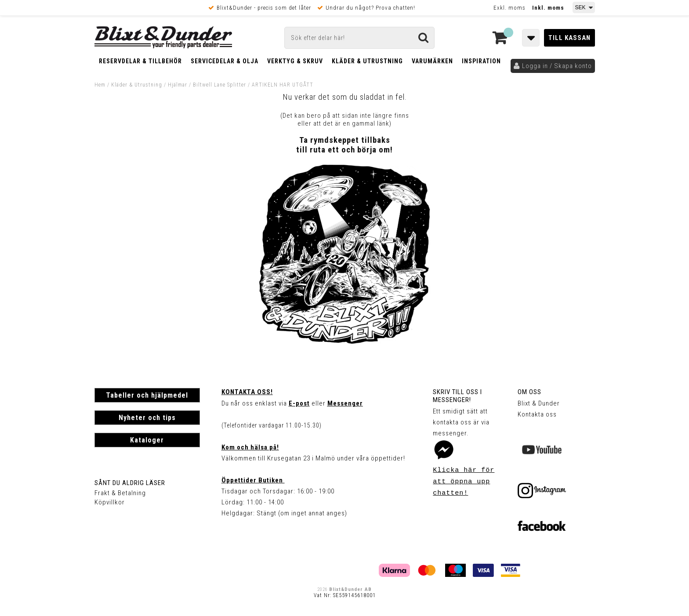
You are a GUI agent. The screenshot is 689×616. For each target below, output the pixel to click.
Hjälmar (178, 85)
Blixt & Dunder (539, 403)
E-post (299, 403)
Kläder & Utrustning (367, 61)
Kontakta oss (537, 414)
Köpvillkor (110, 502)
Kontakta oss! (247, 392)
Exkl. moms (509, 8)
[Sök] (359, 38)
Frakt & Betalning (120, 493)
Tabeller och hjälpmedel (147, 395)
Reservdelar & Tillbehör (140, 61)
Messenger (345, 403)
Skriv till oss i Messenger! (457, 396)
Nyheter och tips (147, 418)
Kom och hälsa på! (250, 447)
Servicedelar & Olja (225, 61)
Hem (100, 85)
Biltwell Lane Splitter (220, 85)
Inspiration (481, 61)
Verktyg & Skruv (295, 61)
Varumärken (432, 61)
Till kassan (569, 38)
